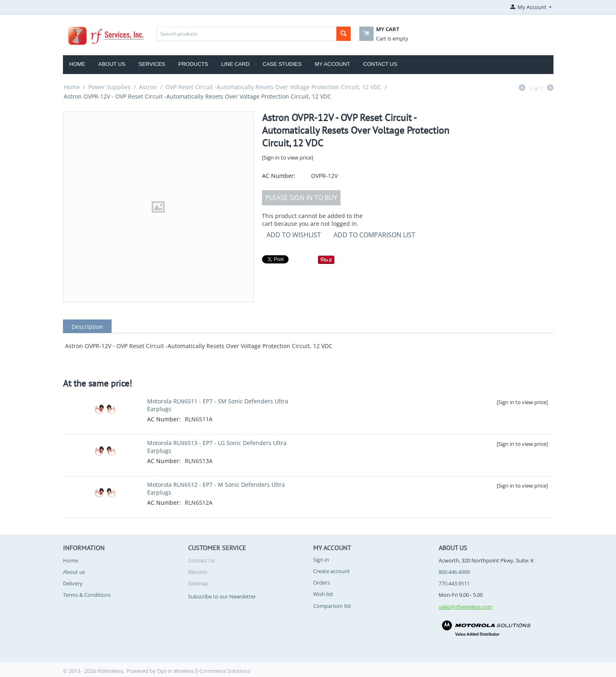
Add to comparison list (374, 235)
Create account (332, 571)
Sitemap (198, 583)
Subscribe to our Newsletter (222, 596)
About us (74, 572)
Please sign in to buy (301, 198)
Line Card (235, 64)
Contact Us (380, 64)
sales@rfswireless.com (466, 607)
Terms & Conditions (87, 595)
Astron (148, 87)
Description (87, 327)
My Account (332, 64)
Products (193, 64)
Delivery (73, 583)
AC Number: (279, 176)
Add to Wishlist (294, 235)
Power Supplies (109, 87)
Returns (198, 572)
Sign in (321, 560)
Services (152, 64)
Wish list (323, 594)
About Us (112, 64)
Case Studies (282, 64)
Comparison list (332, 606)
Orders (321, 583)
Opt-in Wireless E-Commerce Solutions (204, 671)
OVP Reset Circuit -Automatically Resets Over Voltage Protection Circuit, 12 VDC (273, 87)
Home (77, 64)
